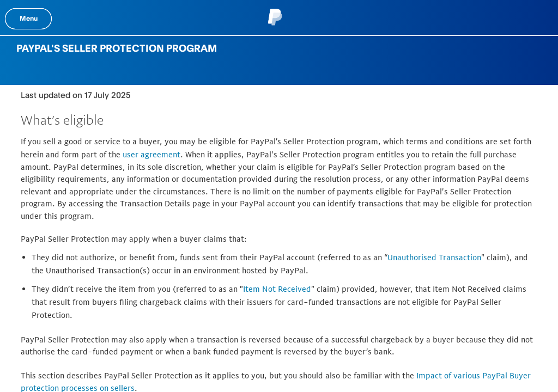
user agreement (151, 154)
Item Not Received (277, 289)
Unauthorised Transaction (434, 257)
